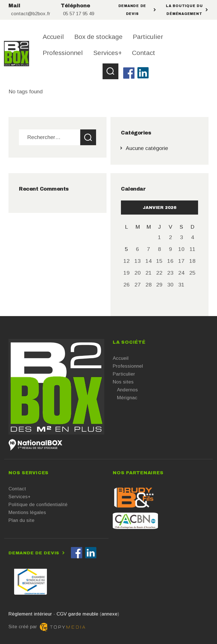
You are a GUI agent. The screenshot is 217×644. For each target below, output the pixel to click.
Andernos (127, 390)
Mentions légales (27, 512)
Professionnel (128, 366)
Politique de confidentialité (38, 505)
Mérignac (127, 398)
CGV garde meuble (77, 614)
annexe (109, 614)
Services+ (19, 497)
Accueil (121, 358)
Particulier (124, 374)
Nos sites (123, 382)
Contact (17, 489)
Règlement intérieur (30, 614)
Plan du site (21, 520)
